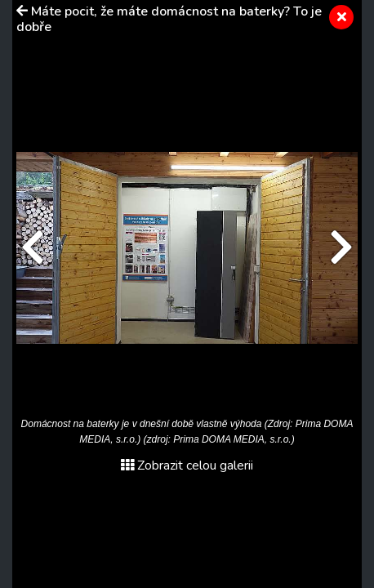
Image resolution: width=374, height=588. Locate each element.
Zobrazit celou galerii (187, 465)
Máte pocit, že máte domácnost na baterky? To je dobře (169, 19)
